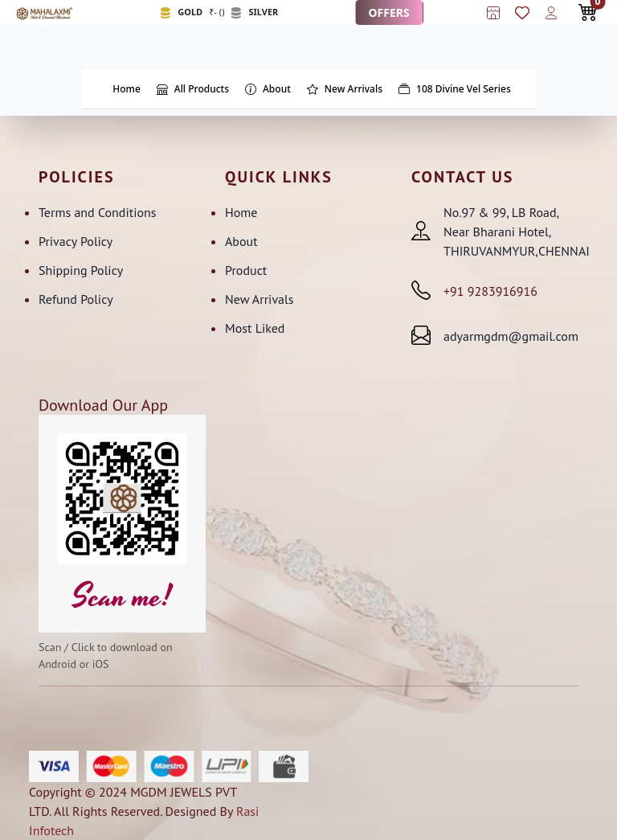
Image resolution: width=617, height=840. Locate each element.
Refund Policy (76, 299)
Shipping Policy (81, 270)
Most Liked (255, 328)
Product (246, 270)
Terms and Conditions (98, 212)
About (241, 241)
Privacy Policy (76, 241)
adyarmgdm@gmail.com (511, 336)
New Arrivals (259, 299)
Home (241, 212)
